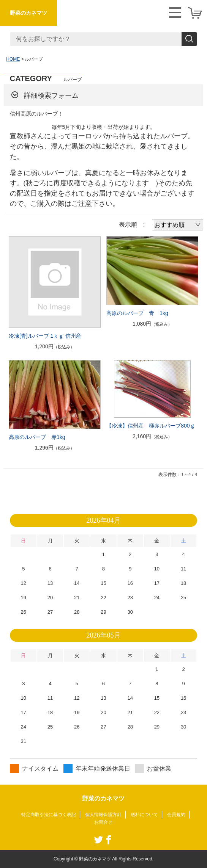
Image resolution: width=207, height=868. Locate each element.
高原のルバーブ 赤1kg (37, 437)
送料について (144, 815)
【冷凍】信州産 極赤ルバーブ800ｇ (151, 426)
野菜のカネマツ (28, 13)
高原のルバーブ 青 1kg (137, 313)
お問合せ (103, 822)
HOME (13, 59)
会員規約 (176, 815)
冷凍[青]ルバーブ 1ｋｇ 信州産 (45, 336)
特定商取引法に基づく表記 (49, 815)
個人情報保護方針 (103, 815)
